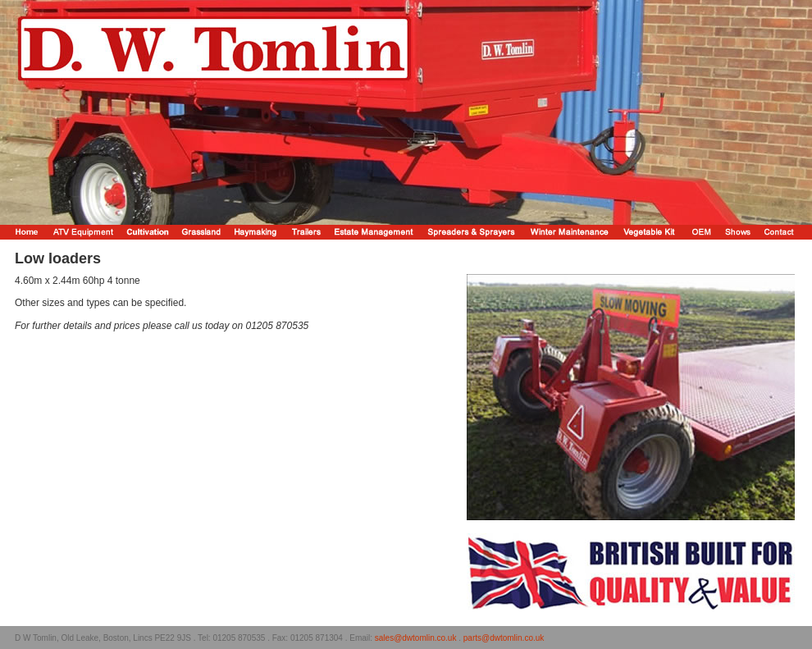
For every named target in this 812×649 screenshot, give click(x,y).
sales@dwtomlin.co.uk (416, 638)
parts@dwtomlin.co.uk (504, 638)
